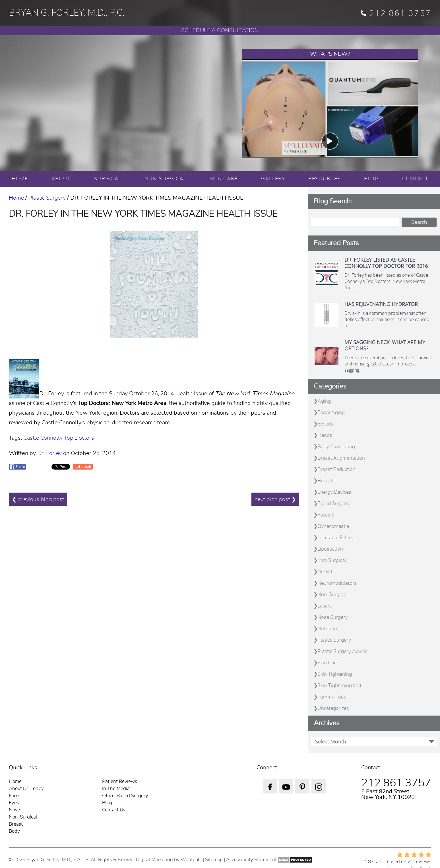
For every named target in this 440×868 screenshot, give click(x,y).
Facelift (326, 515)
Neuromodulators (337, 583)
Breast (16, 824)
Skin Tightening (335, 674)
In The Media (116, 789)
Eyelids (325, 424)
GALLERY (273, 179)
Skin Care (328, 663)
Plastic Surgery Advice (342, 652)
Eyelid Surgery (333, 504)
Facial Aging (331, 413)
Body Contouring (336, 447)
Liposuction (330, 549)
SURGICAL (108, 179)
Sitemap (214, 860)
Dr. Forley (49, 453)
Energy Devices (334, 492)
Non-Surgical (332, 595)
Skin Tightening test (339, 686)
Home (16, 198)
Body (14, 831)
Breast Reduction (336, 470)
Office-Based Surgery (125, 796)
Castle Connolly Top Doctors (59, 438)
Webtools (191, 860)
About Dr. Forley (26, 789)
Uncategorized (333, 708)
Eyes (14, 803)
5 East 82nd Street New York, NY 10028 (388, 794)
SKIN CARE (224, 179)
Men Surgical (332, 561)
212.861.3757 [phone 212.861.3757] (396, 14)
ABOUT (61, 179)
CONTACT (415, 179)
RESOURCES (325, 179)
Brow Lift (328, 481)
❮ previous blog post (38, 499)
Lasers (325, 606)
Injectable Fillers (335, 538)
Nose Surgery (333, 617)
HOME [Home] (20, 179)
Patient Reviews (120, 781)
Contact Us (114, 810)
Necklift (326, 572)
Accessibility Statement (251, 860)
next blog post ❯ (275, 499)
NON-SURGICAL (165, 179)
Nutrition (327, 629)
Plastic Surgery (47, 198)
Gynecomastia (333, 526)
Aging (324, 401)
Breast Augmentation (341, 458)
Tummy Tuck (331, 697)
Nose (14, 810)
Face (14, 796)
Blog (107, 803)
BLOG (371, 179)
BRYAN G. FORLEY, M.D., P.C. (67, 13)
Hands (325, 435)
